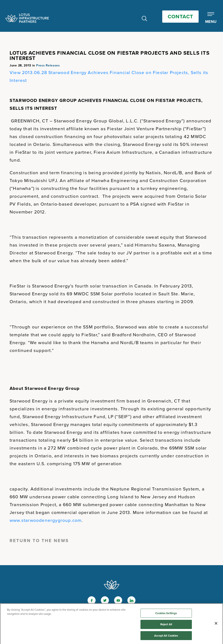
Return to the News (39, 541)
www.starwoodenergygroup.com (46, 520)
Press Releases (48, 65)
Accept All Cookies (166, 637)
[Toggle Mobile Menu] (211, 18)
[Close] (216, 624)
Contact (180, 17)
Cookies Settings (166, 614)
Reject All (166, 625)
